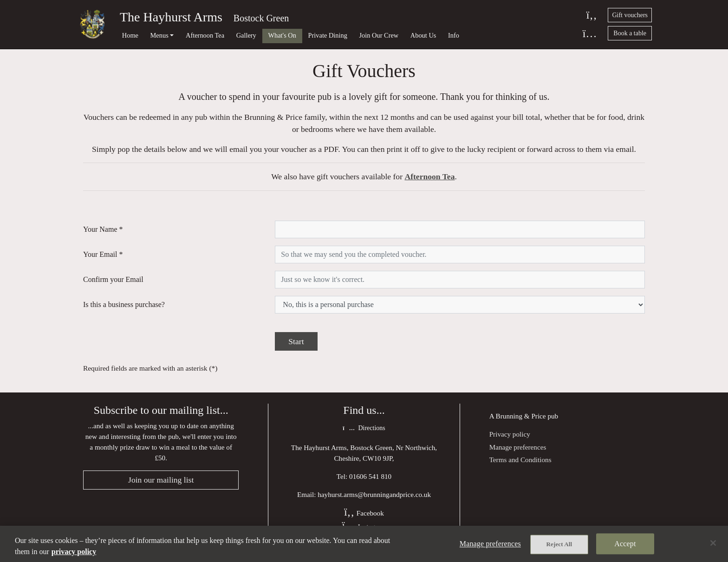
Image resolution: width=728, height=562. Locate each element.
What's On (282, 35)
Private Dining (328, 35)
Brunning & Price (521, 416)
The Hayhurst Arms (171, 17)
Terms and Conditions (520, 460)
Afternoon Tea (205, 35)
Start (296, 341)
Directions (364, 428)
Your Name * (103, 229)
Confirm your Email (113, 279)
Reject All (559, 544)
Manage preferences (518, 447)
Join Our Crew (379, 35)
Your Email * (103, 254)
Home (130, 35)
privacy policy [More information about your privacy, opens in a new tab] (74, 552)
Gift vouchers (630, 15)
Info (454, 35)
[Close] (713, 543)
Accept (625, 544)
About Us (423, 35)
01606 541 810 (370, 476)
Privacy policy (510, 434)
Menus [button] (159, 35)
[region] (364, 544)
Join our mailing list (161, 480)
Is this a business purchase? (124, 304)
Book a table (630, 33)
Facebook (364, 513)
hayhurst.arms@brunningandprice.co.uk (374, 494)
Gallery (246, 35)
